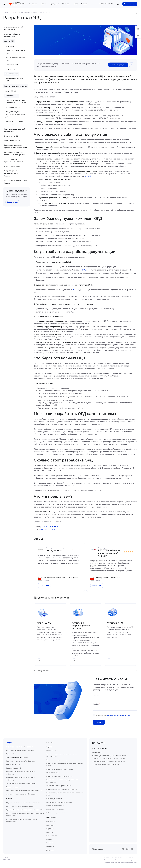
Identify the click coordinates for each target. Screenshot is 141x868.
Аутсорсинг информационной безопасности (16, 182)
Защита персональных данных (28, 13)
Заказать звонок (130, 4)
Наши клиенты (52, 836)
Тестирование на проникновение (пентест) (14, 161)
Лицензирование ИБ (12, 141)
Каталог (50, 742)
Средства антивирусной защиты (58, 760)
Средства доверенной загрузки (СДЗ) (60, 776)
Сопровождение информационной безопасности (11, 173)
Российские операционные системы (59, 802)
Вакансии (50, 843)
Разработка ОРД (45, 13)
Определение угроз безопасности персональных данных (16, 114)
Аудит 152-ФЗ (11, 91)
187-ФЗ (76, 290)
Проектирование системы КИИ (15, 59)
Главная (6, 13)
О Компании (52, 817)
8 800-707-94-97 (106, 4)
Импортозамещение (12, 166)
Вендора (50, 832)
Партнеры (50, 829)
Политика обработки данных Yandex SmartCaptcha (121, 862)
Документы (50, 850)
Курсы (9, 798)
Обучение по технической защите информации (23, 803)
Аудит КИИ (10, 46)
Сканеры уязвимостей (54, 799)
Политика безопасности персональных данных (119, 858)
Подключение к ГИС (12, 136)
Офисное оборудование (55, 809)
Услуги (9, 742)
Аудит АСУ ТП (11, 69)
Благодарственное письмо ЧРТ (108, 578)
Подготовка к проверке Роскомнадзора (14, 123)
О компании (51, 822)
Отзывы (49, 839)
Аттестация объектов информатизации (12, 35)
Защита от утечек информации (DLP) (59, 786)
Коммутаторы (51, 750)
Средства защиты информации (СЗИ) (60, 769)
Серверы (50, 747)
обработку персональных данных (118, 715)
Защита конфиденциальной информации (15, 130)
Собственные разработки (56, 813)
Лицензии (50, 825)
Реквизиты (50, 846)
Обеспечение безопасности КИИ (16, 80)
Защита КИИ (9, 41)
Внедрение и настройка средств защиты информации (16, 146)
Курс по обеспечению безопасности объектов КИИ (25, 810)
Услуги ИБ (13, 13)
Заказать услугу (118, 65)
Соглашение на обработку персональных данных (120, 860)
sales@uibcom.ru (48, 530)
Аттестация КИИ (12, 65)
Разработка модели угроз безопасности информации (16, 101)
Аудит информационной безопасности (14, 28)
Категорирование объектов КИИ (16, 52)
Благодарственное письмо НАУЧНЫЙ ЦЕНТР (61, 578)
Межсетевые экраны (54, 773)
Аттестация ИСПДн (13, 107)
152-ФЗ (88, 176)
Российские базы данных (55, 806)
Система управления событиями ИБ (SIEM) (62, 789)
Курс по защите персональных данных (20, 806)
